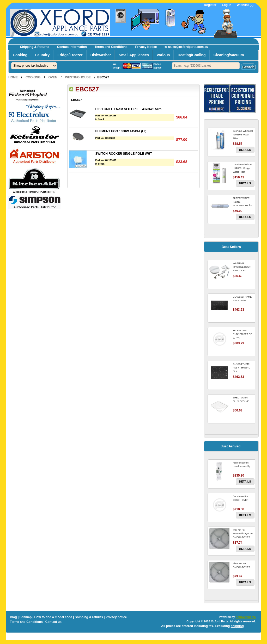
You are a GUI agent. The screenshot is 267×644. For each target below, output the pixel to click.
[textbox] (206, 66)
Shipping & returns (89, 617)
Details (245, 150)
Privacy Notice (146, 47)
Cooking (20, 55)
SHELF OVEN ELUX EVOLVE (241, 399)
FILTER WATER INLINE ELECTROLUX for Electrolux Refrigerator (242, 205)
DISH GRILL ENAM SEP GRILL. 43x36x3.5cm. (129, 109)
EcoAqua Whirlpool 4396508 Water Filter (243, 135)
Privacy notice (116, 617)
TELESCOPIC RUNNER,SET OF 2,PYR (242, 334)
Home (13, 77)
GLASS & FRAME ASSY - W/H (242, 299)
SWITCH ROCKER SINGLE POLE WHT (124, 154)
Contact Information (72, 47)
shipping (237, 626)
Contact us (53, 622)
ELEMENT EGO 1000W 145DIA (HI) (121, 131)
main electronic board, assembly (241, 465)
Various (163, 55)
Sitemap (26, 617)
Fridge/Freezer (70, 55)
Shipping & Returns (35, 47)
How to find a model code (53, 617)
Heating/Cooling (192, 55)
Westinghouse (78, 77)
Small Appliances (134, 55)
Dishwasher (101, 55)
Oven (53, 77)
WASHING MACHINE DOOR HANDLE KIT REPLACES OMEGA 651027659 (243, 271)
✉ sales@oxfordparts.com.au (186, 47)
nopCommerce (246, 617)
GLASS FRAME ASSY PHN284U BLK (242, 368)
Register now (241, 41)
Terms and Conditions (111, 47)
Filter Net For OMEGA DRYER (242, 565)
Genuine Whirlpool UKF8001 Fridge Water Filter (242, 168)
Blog (13, 617)
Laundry (42, 55)
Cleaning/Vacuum (229, 55)
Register (210, 5)
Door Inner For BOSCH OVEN (241, 498)
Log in (227, 5)
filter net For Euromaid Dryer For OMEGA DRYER (243, 534)
